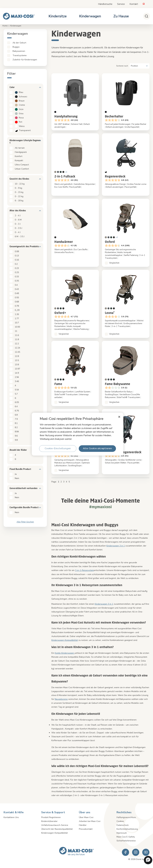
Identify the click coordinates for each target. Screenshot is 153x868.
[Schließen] (119, 417)
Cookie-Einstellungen (58, 448)
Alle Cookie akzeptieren (97, 448)
